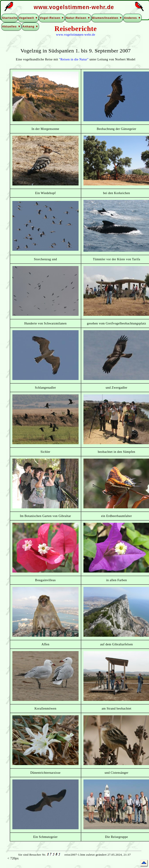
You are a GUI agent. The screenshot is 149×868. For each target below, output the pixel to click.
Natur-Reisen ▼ (78, 18)
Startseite (10, 18)
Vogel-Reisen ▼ (52, 18)
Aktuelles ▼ (11, 26)
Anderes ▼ (132, 18)
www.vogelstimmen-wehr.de (76, 35)
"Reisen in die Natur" (74, 59)
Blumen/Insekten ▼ (107, 18)
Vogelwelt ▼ (28, 18)
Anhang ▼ (30, 26)
